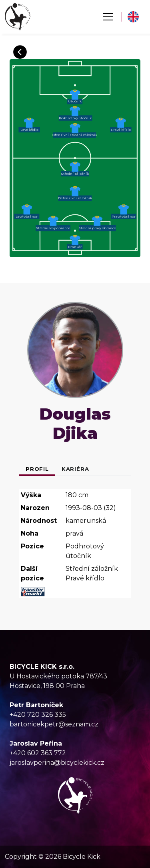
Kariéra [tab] (75, 469)
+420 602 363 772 (38, 753)
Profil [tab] (37, 469)
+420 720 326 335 (38, 715)
